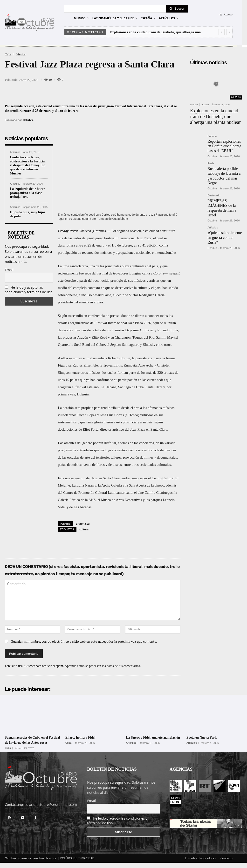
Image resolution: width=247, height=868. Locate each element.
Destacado (214, 187)
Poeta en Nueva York (206, 737)
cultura (84, 529)
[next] (229, 32)
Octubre (28, 120)
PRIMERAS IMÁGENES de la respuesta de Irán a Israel (224, 196)
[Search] (177, 9)
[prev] (222, 32)
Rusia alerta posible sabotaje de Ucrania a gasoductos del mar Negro (222, 169)
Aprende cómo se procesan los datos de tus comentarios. (103, 666)
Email (9, 270)
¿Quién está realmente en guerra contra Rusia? (224, 219)
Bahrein (212, 133)
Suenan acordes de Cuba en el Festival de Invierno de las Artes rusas (33, 742)
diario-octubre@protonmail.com (52, 810)
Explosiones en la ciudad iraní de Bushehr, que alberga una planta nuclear (216, 115)
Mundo (194, 104)
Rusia (211, 158)
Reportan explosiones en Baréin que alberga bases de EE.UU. (224, 141)
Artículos (15, 152)
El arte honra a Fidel (85, 737)
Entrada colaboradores (200, 864)
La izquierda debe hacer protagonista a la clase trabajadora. (27, 193)
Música (21, 54)
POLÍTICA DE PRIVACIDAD (77, 864)
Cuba (8, 54)
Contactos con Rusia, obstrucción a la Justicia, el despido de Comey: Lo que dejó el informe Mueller (28, 165)
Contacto (226, 864)
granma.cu (83, 524)
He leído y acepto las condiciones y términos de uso (29, 290)
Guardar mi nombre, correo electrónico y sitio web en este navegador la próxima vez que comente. (84, 641)
